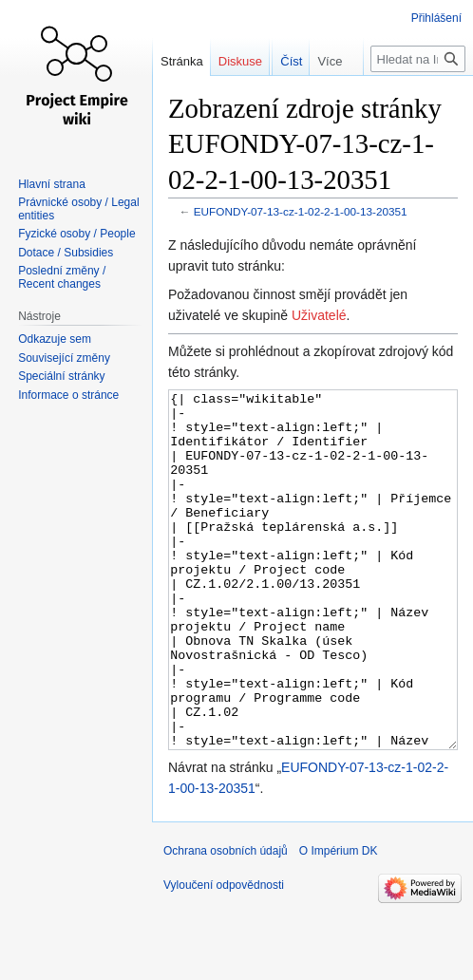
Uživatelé (319, 315)
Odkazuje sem (55, 339)
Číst (281, 99)
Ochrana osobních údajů (226, 922)
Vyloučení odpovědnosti (224, 956)
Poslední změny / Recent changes (62, 277)
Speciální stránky (61, 376)
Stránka (182, 61)
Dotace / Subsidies (66, 253)
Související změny (64, 358)
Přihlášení (436, 18)
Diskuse (240, 61)
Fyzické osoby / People (76, 234)
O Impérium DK (339, 922)
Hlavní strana (52, 184)
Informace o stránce (68, 395)
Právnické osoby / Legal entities (78, 209)
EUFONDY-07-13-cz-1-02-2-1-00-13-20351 (301, 211)
